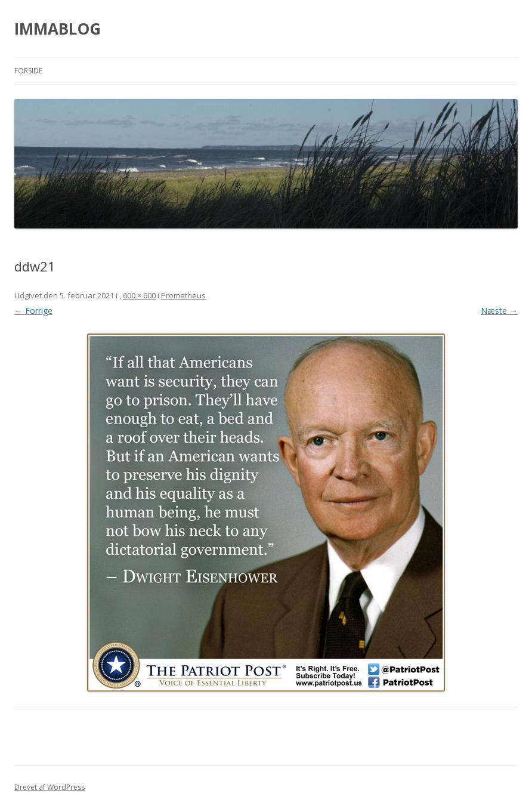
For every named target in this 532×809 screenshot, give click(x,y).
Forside (28, 71)
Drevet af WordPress (50, 787)
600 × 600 (139, 295)
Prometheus (183, 295)
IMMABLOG (58, 29)
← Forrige (33, 311)
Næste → (499, 311)
